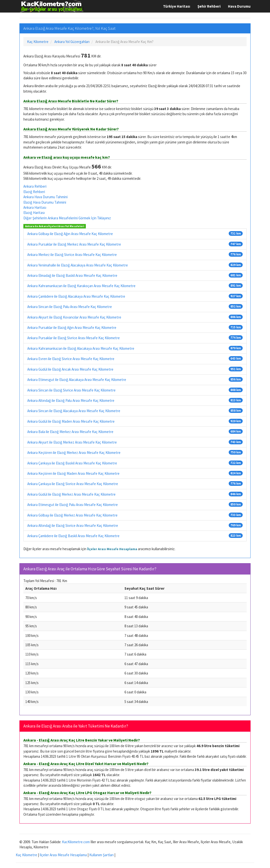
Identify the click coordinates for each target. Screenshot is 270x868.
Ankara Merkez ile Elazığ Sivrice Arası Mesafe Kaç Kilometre (72, 255)
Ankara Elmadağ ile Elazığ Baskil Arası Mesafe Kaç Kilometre (72, 275)
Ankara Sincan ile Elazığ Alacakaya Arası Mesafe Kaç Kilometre (74, 411)
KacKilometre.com (76, 842)
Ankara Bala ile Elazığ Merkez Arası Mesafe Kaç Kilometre (70, 432)
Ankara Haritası (35, 207)
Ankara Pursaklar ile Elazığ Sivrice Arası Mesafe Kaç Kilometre (74, 338)
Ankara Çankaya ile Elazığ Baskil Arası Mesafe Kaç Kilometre (72, 463)
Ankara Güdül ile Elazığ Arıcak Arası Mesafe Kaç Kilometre (70, 369)
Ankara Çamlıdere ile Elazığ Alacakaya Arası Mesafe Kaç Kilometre (76, 296)
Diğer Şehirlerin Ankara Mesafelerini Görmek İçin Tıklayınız (67, 218)
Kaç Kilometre (26, 855)
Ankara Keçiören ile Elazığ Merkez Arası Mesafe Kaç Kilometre (74, 453)
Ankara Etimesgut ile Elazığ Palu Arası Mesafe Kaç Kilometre (73, 505)
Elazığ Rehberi (34, 192)
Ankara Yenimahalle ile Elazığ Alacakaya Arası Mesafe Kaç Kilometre (78, 265)
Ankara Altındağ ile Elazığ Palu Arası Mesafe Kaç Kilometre (71, 400)
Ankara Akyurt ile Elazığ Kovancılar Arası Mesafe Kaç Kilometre (74, 317)
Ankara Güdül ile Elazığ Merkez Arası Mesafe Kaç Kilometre (71, 494)
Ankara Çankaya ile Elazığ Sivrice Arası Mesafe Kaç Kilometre (73, 484)
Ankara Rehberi (35, 186)
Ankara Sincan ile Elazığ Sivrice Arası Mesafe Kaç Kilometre (71, 390)
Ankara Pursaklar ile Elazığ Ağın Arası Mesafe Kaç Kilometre (72, 328)
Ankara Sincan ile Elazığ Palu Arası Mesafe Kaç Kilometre (70, 307)
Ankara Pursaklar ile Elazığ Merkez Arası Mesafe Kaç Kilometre (74, 244)
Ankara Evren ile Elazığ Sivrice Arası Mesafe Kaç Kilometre (71, 359)
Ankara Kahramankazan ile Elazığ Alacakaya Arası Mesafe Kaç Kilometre (81, 348)
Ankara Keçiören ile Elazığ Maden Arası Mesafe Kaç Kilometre (73, 473)
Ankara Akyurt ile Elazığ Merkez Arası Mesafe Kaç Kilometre (72, 442)
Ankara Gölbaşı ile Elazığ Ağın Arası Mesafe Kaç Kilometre (70, 234)
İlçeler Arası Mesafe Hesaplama (112, 549)
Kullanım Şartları (101, 855)
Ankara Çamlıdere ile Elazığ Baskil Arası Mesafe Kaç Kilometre (73, 536)
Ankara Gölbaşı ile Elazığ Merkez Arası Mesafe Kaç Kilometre (72, 515)
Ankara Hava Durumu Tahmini (45, 197)
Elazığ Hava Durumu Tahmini (45, 202)
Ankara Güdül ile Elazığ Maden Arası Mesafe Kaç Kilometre (71, 421)
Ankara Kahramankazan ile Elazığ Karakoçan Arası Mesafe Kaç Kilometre (81, 286)
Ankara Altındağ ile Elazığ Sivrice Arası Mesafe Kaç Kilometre (73, 525)
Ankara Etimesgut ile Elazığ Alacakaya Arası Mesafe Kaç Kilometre (77, 380)
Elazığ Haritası (34, 213)
